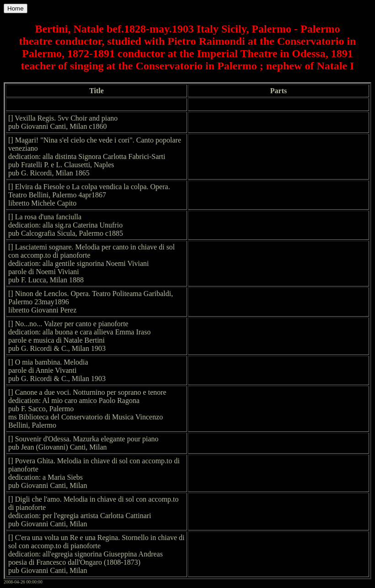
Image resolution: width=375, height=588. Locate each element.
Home (16, 8)
